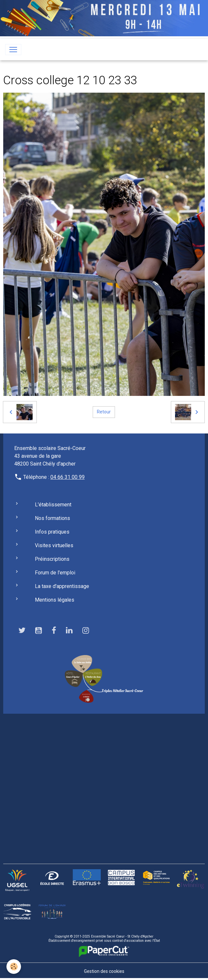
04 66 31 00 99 (68, 477)
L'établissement (53, 505)
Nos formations (52, 518)
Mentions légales (55, 600)
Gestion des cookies (104, 971)
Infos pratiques (52, 532)
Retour (104, 412)
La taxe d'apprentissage (62, 586)
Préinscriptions (52, 559)
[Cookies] (14, 967)
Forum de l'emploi (55, 573)
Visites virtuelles (54, 545)
